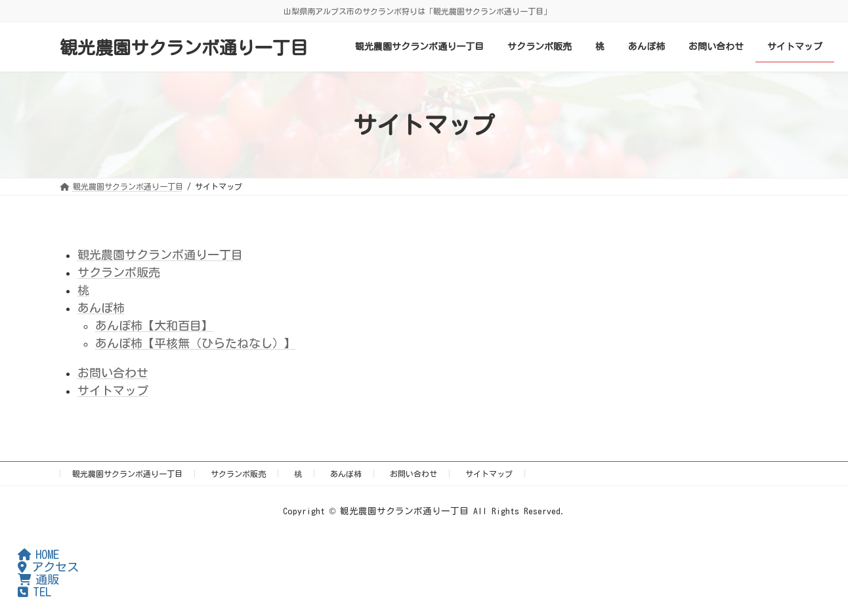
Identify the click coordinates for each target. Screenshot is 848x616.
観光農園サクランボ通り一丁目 (160, 255)
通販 (38, 579)
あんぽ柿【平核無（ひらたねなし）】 (196, 343)
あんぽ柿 (101, 308)
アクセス (48, 567)
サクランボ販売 (119, 272)
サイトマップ (113, 390)
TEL (34, 592)
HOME (38, 554)
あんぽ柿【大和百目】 (154, 325)
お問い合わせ (113, 373)
